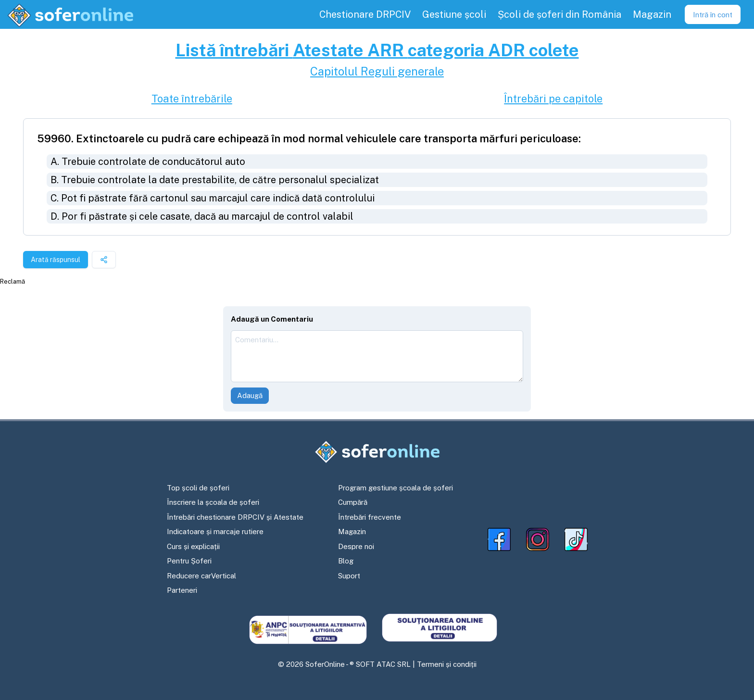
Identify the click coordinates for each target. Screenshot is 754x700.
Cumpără (353, 502)
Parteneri (182, 590)
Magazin (352, 531)
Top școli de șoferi (198, 488)
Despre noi (356, 546)
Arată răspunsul (56, 260)
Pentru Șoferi (189, 561)
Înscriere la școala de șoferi (213, 502)
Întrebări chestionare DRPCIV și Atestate (235, 517)
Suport (349, 576)
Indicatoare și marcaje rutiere (215, 531)
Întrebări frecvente (370, 517)
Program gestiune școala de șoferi (396, 488)
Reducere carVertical (201, 576)
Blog (346, 561)
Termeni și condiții (447, 664)
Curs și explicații (193, 546)
